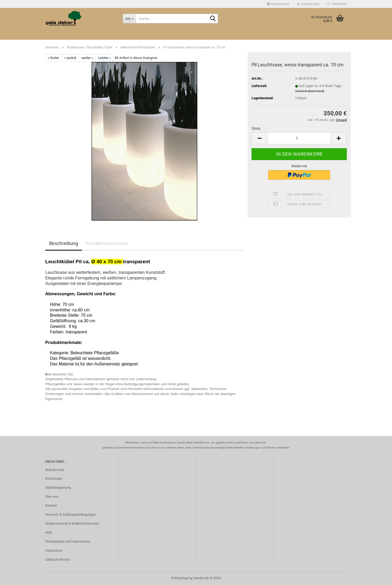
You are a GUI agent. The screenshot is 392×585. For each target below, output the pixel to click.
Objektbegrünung (58, 488)
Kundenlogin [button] (308, 4)
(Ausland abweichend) (310, 91)
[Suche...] (129, 19)
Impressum (54, 550)
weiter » (87, 58)
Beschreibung (64, 243)
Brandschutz (55, 470)
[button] (278, 4)
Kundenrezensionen (107, 243)
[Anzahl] (299, 138)
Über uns (52, 496)
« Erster (53, 58)
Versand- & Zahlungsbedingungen (70, 514)
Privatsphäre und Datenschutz (68, 541)
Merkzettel (337, 4)
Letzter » (104, 58)
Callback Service (58, 559)
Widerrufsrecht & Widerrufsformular (72, 523)
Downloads (54, 479)
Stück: (256, 128)
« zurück (70, 58)
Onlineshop (180, 578)
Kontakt (51, 505)
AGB (49, 532)
